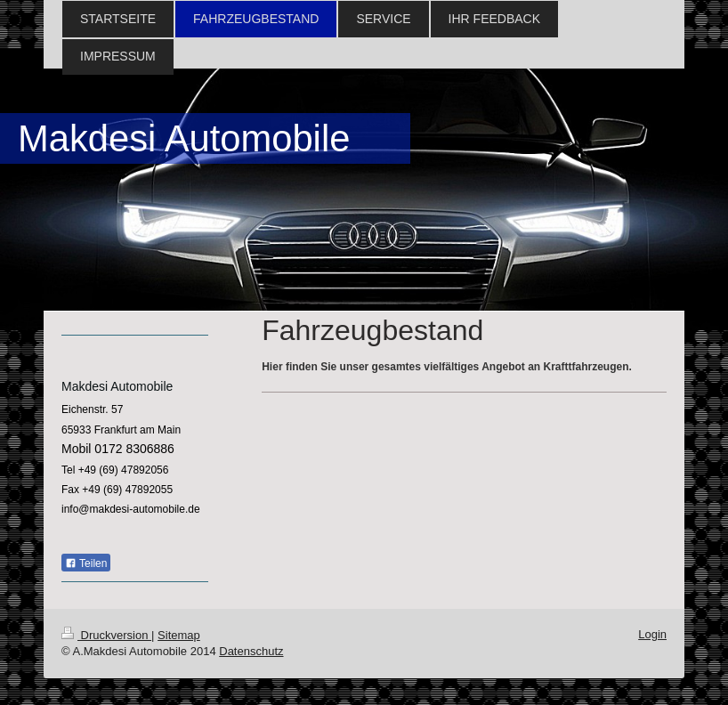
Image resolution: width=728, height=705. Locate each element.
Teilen (86, 563)
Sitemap (179, 635)
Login (652, 634)
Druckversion (106, 635)
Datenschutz (251, 651)
